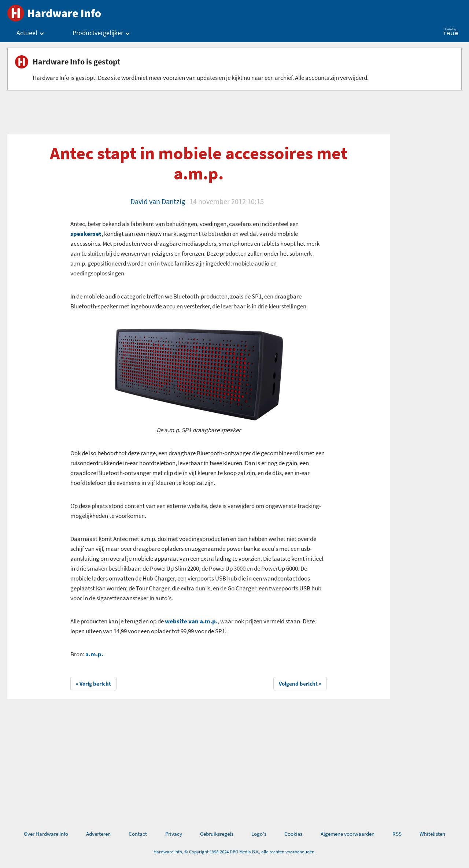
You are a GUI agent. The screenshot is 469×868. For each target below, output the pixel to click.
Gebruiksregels (217, 834)
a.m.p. (94, 654)
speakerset (86, 234)
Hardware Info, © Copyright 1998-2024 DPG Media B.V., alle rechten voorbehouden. (234, 852)
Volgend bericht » (300, 684)
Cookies (293, 834)
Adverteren (98, 834)
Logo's (259, 834)
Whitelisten (432, 834)
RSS (397, 834)
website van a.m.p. (191, 621)
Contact (138, 834)
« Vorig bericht (93, 684)
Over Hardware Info (46, 834)
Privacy (174, 834)
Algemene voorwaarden (348, 834)
